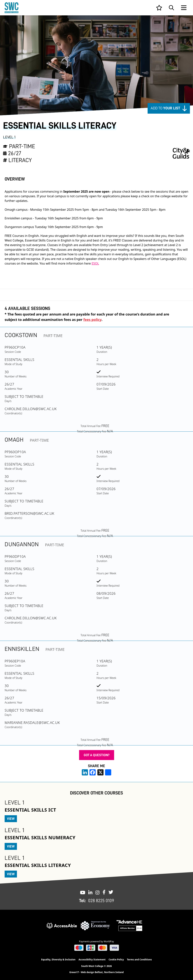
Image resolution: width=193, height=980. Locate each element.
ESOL (95, 263)
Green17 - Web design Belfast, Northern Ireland (96, 972)
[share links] (108, 772)
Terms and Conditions (139, 960)
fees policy (92, 320)
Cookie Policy (116, 960)
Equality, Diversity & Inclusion (58, 960)
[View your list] (159, 8)
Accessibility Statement (92, 960)
